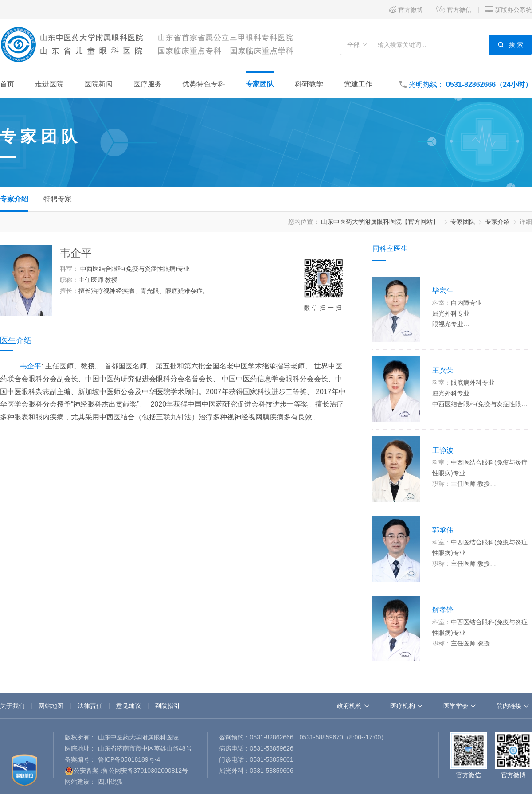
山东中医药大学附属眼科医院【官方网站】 (380, 222)
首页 (7, 84)
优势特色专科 (203, 84)
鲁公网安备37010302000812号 (145, 771)
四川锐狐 (110, 782)
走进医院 (49, 84)
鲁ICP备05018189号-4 (129, 759)
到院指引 (168, 706)
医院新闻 (98, 84)
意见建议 (129, 706)
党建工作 (358, 84)
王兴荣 (443, 370)
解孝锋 (443, 610)
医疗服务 (148, 84)
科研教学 (309, 84)
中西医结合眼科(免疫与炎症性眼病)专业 (135, 269)
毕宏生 (443, 291)
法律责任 (90, 706)
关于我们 (12, 706)
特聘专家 (58, 199)
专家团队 (260, 84)
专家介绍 (14, 199)
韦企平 (31, 366)
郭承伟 (443, 530)
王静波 (443, 450)
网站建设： (80, 782)
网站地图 (51, 706)
